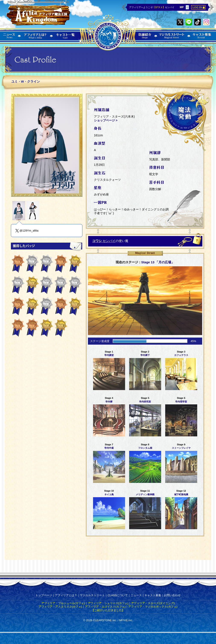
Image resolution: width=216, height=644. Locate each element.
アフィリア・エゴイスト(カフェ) (105, 607)
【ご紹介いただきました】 (108, 610)
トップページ (44, 595)
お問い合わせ (172, 595)
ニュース (136, 595)
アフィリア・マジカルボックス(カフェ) (153, 607)
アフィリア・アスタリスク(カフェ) (60, 607)
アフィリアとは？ (66, 595)
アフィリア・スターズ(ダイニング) (153, 603)
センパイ (104, 241)
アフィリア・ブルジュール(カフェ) (63, 603)
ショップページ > (106, 120)
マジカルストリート (92, 595)
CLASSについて (118, 595)
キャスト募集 (153, 595)
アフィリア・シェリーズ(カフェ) (108, 603)
